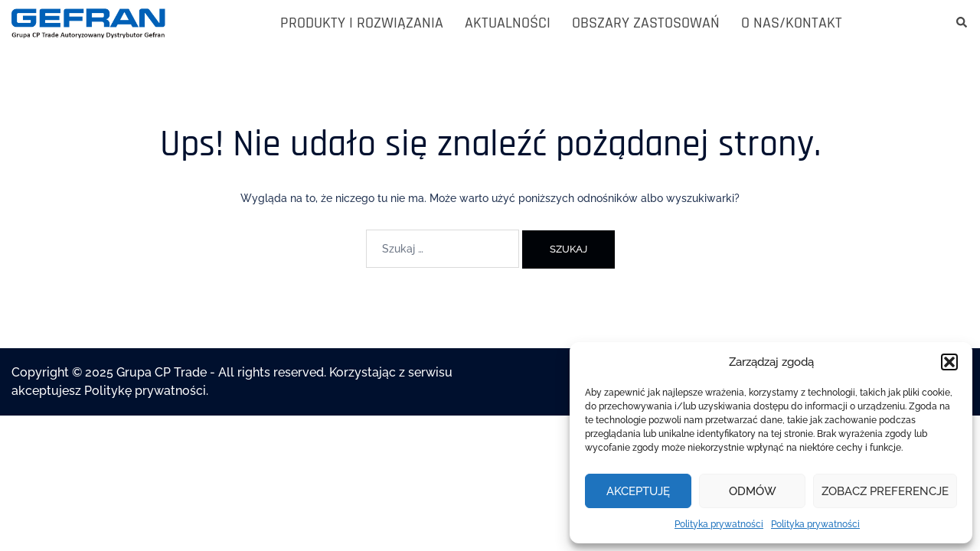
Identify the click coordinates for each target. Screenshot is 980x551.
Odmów (753, 491)
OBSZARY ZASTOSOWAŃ (646, 23)
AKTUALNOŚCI (508, 23)
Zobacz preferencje (885, 491)
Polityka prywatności (719, 524)
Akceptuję (638, 491)
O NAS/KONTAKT (792, 23)
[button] (949, 362)
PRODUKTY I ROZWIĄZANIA (362, 23)
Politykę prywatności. (146, 391)
